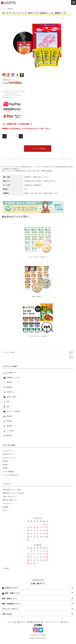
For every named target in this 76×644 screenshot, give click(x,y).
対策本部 (9, 421)
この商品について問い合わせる (12, 95)
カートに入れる (38, 148)
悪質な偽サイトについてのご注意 (13, 493)
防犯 (8, 406)
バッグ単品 (10, 431)
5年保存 (5, 461)
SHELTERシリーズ (9, 454)
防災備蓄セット (11, 373)
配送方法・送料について (10, 500)
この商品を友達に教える (10, 93)
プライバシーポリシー (52, 622)
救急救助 (9, 416)
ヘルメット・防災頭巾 (13, 411)
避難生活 (11, 9)
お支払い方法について (10, 497)
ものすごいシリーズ (9, 458)
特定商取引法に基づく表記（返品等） (14, 91)
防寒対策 (9, 387)
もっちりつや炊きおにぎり (11, 475)
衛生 (8, 402)
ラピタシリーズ (8, 451)
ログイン (5, 510)
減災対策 (9, 426)
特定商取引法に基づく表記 (35, 622)
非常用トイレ (10, 392)
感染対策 (9, 436)
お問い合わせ (64, 622)
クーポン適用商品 (8, 472)
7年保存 (5, 468)
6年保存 (5, 465)
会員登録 (5, 507)
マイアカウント (8, 503)
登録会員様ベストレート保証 (12, 490)
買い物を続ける (8, 98)
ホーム (4, 9)
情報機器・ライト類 (13, 377)
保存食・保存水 (11, 397)
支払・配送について (19, 622)
